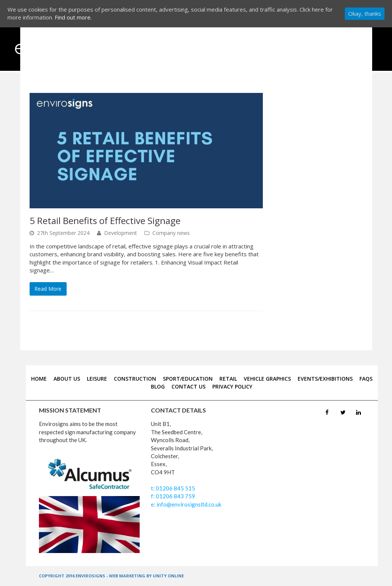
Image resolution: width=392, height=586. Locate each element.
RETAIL (228, 379)
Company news (171, 233)
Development (121, 233)
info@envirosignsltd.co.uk (188, 504)
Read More (48, 289)
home (39, 379)
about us (67, 379)
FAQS (366, 379)
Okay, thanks (365, 13)
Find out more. (73, 17)
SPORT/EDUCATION (188, 379)
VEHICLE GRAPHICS (267, 379)
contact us (189, 386)
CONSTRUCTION (135, 379)
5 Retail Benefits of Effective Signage (105, 220)
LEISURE (97, 379)
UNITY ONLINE (168, 576)
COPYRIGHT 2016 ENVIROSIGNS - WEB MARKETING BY (96, 576)
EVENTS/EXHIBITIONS (325, 379)
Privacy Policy (232, 386)
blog (158, 386)
